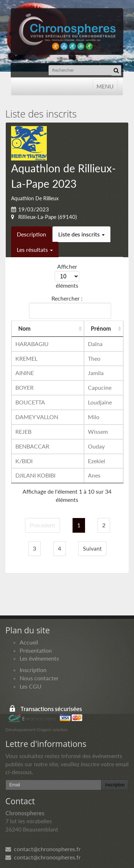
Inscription (33, 670)
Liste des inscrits (81, 234)
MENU (105, 86)
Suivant (92, 548)
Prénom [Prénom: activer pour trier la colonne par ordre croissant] (101, 328)
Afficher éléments (67, 276)
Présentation (36, 650)
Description (31, 234)
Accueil (29, 642)
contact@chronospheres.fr (43, 849)
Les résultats (35, 250)
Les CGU (31, 686)
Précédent (43, 525)
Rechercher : (69, 307)
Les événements (39, 658)
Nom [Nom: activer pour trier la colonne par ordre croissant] (24, 328)
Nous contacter (39, 678)
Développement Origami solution (37, 730)
